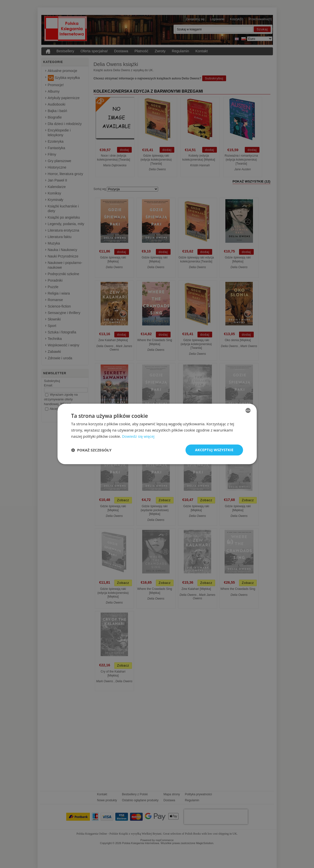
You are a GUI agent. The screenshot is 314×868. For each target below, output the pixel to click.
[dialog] (157, 434)
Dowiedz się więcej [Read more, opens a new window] (138, 436)
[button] (91, 450)
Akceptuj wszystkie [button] (214, 450)
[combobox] (248, 410)
